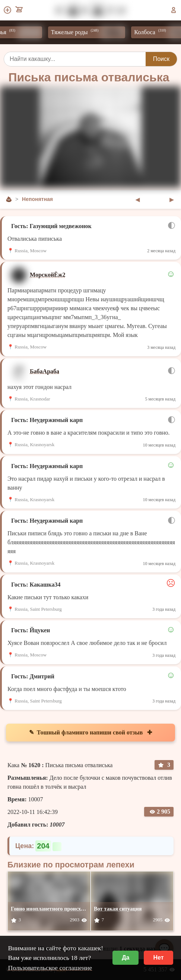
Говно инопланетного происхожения (55, 909)
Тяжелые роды (91, 32)
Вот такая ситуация (118, 909)
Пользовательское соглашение (50, 968)
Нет (158, 958)
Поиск (161, 59)
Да (126, 958)
